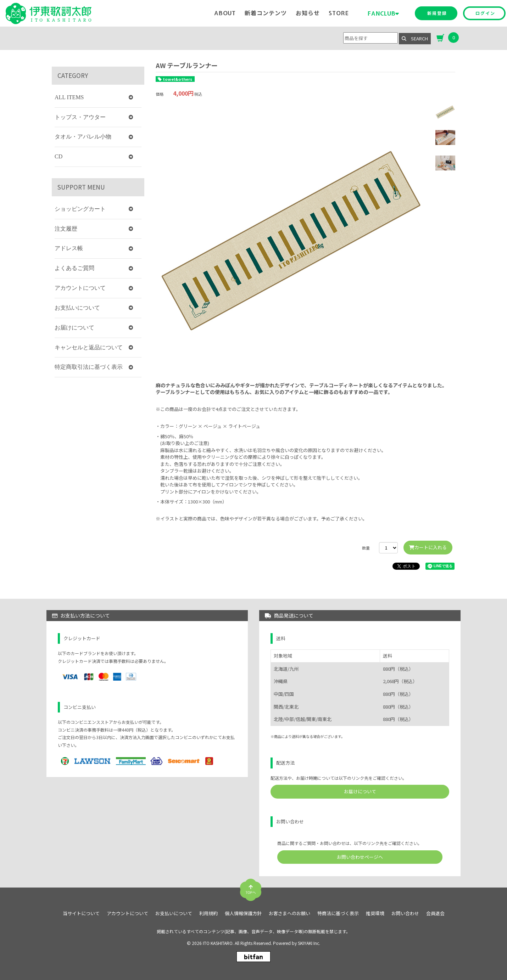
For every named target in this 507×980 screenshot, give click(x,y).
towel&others (177, 79)
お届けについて (74, 328)
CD (58, 156)
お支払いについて (77, 308)
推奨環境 (375, 913)
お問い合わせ (405, 913)
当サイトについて (81, 913)
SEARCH (415, 38)
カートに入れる (428, 547)
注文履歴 (66, 229)
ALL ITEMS (69, 97)
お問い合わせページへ (360, 857)
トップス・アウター (80, 117)
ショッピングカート (80, 209)
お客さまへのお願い (289, 913)
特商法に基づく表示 (338, 913)
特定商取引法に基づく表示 (89, 367)
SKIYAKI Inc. (309, 943)
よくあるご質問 (74, 268)
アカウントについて (80, 288)
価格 (160, 94)
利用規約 (208, 913)
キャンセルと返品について (89, 347)
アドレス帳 (69, 248)
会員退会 (435, 913)
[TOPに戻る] (251, 887)
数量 (366, 548)
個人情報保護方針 (243, 913)
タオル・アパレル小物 (83, 137)
